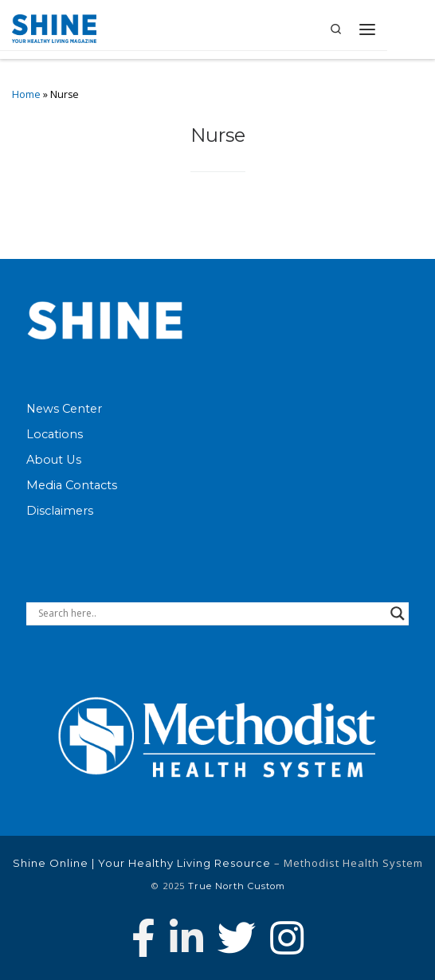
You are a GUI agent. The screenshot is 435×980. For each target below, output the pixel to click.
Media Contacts (72, 485)
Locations (55, 434)
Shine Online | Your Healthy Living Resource (142, 863)
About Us (54, 460)
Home (26, 94)
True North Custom (237, 886)
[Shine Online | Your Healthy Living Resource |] (54, 27)
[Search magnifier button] (398, 613)
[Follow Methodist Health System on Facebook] (143, 938)
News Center (64, 409)
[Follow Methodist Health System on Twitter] (237, 938)
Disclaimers (60, 511)
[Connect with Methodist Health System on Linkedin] (186, 938)
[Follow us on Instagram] (287, 938)
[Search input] (210, 613)
